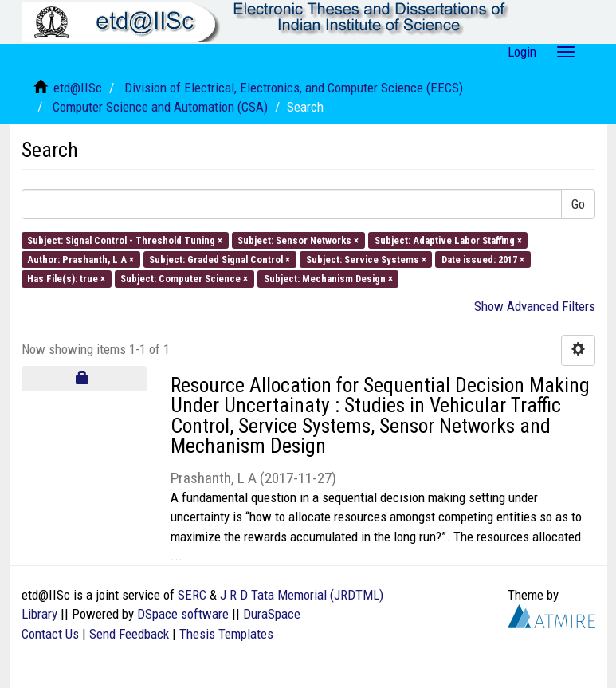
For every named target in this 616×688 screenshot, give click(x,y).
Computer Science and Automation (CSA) (160, 107)
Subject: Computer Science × (184, 279)
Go (578, 204)
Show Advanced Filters (535, 306)
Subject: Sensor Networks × (298, 240)
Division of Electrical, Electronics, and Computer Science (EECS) (294, 88)
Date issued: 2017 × (483, 259)
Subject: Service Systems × (366, 259)
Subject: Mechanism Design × (328, 279)
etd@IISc (78, 88)
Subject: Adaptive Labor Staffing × (448, 240)
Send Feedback (129, 634)
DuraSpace (272, 614)
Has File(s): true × (66, 279)
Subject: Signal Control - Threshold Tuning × (125, 240)
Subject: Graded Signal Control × (220, 259)
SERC (192, 595)
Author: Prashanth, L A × (80, 259)
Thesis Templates (226, 634)
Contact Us (50, 634)
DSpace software (183, 614)
